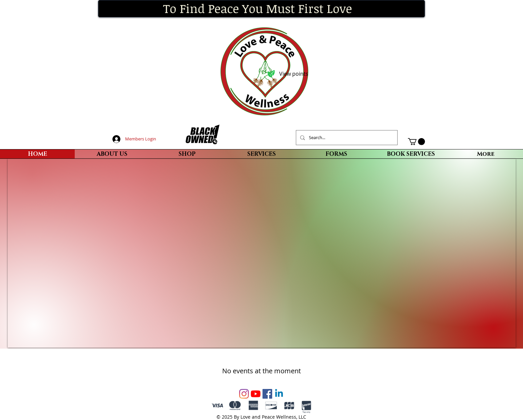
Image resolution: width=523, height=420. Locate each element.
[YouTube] (256, 394)
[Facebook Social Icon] (267, 394)
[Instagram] (244, 394)
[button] (416, 142)
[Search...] (346, 138)
